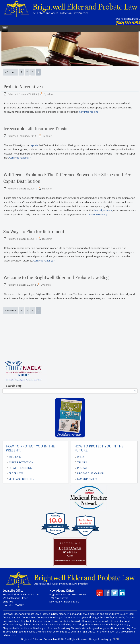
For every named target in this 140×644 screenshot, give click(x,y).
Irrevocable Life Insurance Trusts (35, 129)
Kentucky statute (103, 210)
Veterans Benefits (21, 479)
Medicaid (15, 457)
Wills (81, 457)
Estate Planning (20, 468)
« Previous (11, 72)
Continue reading (90, 112)
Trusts (82, 462)
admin (50, 94)
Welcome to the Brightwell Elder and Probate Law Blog (56, 278)
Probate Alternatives (23, 87)
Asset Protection (21, 462)
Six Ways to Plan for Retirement (34, 232)
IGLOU (115, 639)
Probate (83, 468)
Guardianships (87, 479)
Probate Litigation (91, 473)
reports (34, 145)
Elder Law (16, 473)
